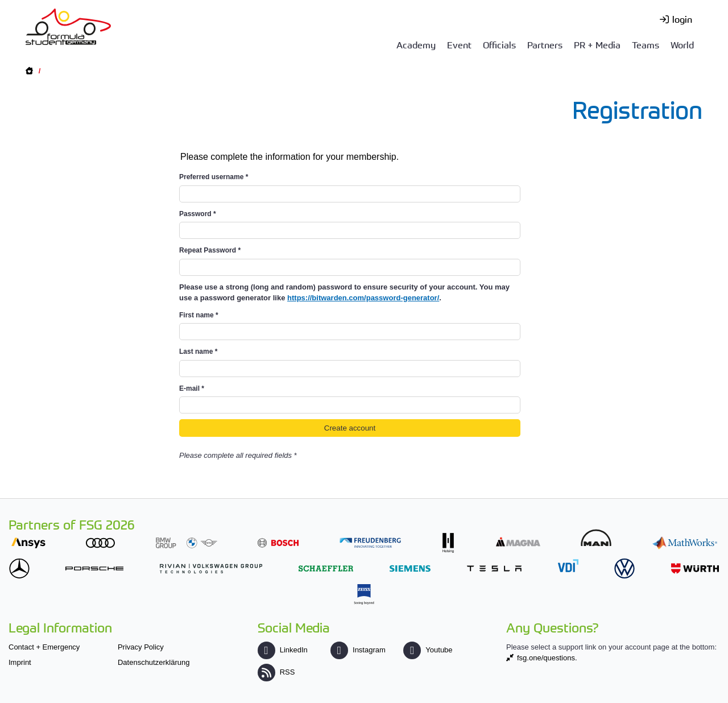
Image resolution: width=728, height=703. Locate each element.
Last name (198, 351)
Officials (499, 44)
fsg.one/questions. (547, 658)
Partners (545, 44)
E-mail (192, 388)
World (682, 44)
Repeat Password (210, 250)
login (682, 19)
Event (459, 44)
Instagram (358, 650)
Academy (416, 44)
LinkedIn (283, 650)
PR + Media (597, 44)
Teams (646, 44)
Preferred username (214, 177)
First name (199, 315)
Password (198, 214)
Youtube (428, 650)
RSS (276, 672)
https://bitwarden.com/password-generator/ (363, 298)
